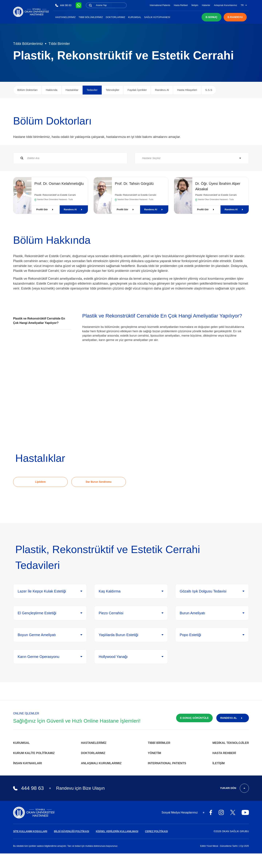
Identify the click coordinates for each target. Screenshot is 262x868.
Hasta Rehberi (181, 5)
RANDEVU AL (233, 718)
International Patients (160, 5)
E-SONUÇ (212, 17)
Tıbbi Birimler (59, 44)
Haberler (206, 5)
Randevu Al (74, 209)
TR (244, 5)
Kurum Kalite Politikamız (34, 753)
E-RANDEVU (235, 17)
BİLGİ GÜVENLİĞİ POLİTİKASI (71, 831)
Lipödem (40, 482)
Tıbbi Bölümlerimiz (91, 17)
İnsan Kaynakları (28, 763)
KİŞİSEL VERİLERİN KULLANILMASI (117, 831)
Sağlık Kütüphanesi (157, 17)
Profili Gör (46, 209)
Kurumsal (135, 17)
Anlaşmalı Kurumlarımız (226, 5)
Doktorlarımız (115, 17)
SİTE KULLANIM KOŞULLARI (30, 831)
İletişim (195, 5)
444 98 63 (63, 5)
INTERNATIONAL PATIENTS (167, 763)
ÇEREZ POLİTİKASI (156, 831)
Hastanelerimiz (65, 17)
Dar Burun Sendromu (99, 482)
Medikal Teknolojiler (231, 743)
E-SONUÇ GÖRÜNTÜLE (194, 718)
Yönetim (155, 753)
